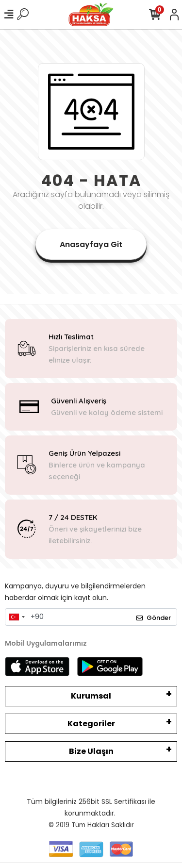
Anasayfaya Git (91, 244)
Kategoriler (91, 724)
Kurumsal (91, 696)
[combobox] (17, 617)
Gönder (154, 618)
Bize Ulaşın (91, 751)
